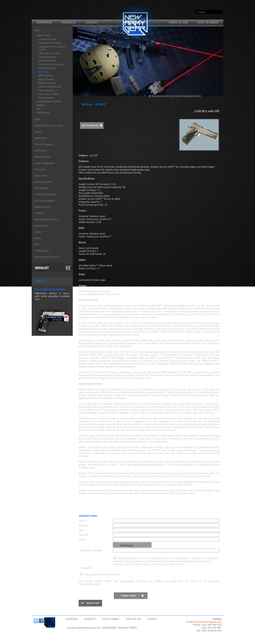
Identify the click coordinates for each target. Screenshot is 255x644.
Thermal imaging (44, 144)
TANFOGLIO (43, 113)
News (38, 281)
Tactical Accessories (45, 194)
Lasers (38, 132)
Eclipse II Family (47, 68)
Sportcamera (42, 226)
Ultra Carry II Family (49, 53)
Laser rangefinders (45, 163)
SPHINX (41, 105)
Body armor (41, 176)
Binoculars (40, 169)
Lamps (38, 232)
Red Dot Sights (42, 157)
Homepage (44, 22)
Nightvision (41, 138)
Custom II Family (47, 39)
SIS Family (44, 72)
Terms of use (178, 22)
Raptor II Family (47, 83)
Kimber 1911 (44, 35)
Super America (46, 90)
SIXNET (133, 628)
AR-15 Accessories (44, 201)
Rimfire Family (46, 98)
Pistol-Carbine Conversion (49, 126)
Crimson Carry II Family (51, 64)
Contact (92, 22)
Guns (37, 30)
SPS (39, 109)
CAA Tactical (41, 188)
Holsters (39, 213)
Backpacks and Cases (46, 219)
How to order (208, 22)
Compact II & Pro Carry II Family (52, 48)
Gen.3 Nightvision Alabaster (50, 289)
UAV (37, 244)
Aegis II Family (46, 79)
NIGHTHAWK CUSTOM (49, 102)
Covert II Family (47, 61)
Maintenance (42, 251)
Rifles (37, 119)
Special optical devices (47, 257)
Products (69, 22)
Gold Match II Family (50, 43)
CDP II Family (45, 76)
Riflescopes (41, 151)
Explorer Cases (43, 207)
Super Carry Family (49, 94)
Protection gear (43, 182)
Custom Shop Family (50, 87)
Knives (38, 238)
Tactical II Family (47, 57)
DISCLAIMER (109, 628)
